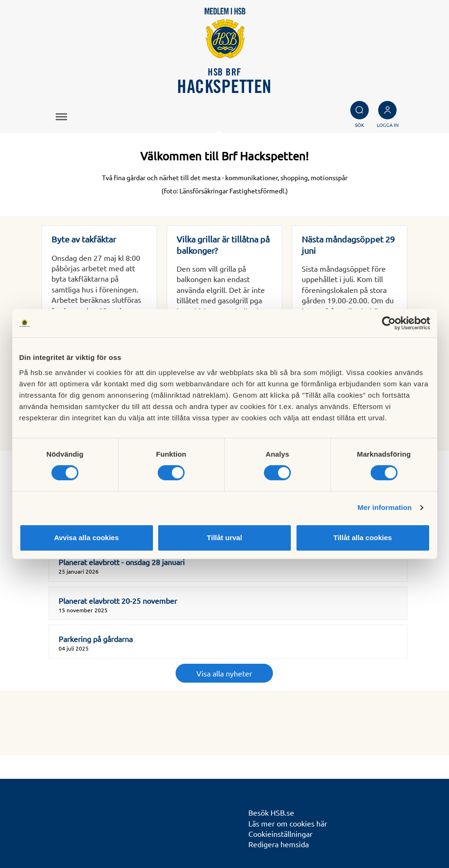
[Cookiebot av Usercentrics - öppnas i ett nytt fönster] (389, 323)
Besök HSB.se (271, 812)
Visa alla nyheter (224, 673)
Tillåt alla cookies (363, 538)
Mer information (385, 507)
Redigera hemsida (279, 844)
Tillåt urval (224, 538)
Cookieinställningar (280, 834)
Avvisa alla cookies (86, 538)
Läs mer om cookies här (288, 823)
